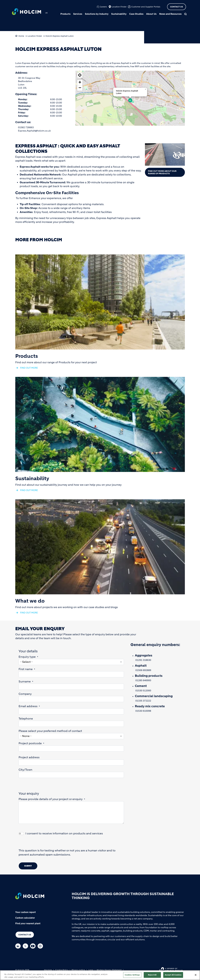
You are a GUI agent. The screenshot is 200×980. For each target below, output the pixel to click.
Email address (28, 706)
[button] (130, 100)
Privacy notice (78, 970)
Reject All (152, 975)
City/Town (25, 770)
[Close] (196, 975)
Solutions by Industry (97, 14)
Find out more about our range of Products (162, 172)
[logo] (27, 12)
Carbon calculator (25, 918)
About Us (151, 14)
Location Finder (119, 7)
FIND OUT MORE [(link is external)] (29, 368)
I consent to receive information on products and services (64, 833)
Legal (91, 970)
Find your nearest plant (28, 923)
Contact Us (177, 7)
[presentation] (40, 843)
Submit (28, 866)
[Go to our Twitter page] (26, 946)
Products (65, 14)
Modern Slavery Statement (109, 970)
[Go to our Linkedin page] (19, 946)
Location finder (35, 36)
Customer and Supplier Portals (146, 7)
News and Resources (170, 14)
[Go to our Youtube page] (34, 946)
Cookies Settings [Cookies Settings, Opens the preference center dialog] (132, 975)
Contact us (25, 935)
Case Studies (136, 14)
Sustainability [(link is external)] (32, 479)
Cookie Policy (62, 970)
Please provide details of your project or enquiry (51, 799)
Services (78, 14)
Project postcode (30, 743)
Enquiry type (27, 657)
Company (25, 694)
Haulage (48, 970)
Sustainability (119, 14)
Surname (25, 682)
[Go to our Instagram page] (41, 946)
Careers (103, 7)
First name (26, 669)
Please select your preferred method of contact (50, 731)
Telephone (26, 719)
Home (21, 36)
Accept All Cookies (173, 975)
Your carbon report (26, 912)
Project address (29, 757)
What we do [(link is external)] (30, 601)
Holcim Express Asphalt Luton (60, 36)
